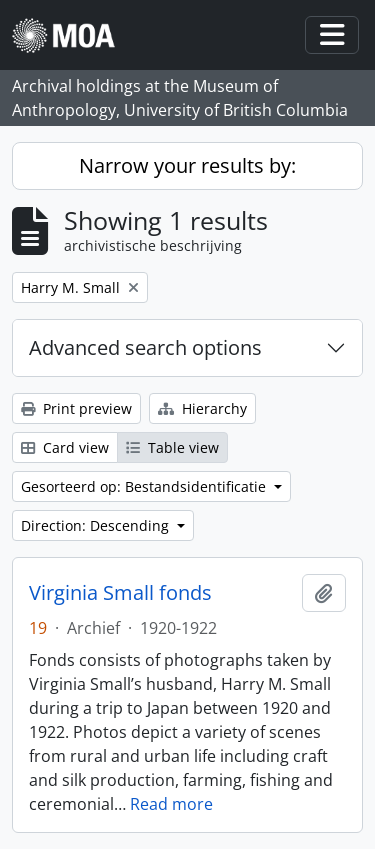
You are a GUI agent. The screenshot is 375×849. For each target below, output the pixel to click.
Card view (65, 447)
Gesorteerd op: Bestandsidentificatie (145, 486)
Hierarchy (202, 408)
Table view (172, 447)
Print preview (76, 408)
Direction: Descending (97, 525)
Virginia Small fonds (120, 593)
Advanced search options (145, 347)
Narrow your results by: (187, 165)
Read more (171, 804)
